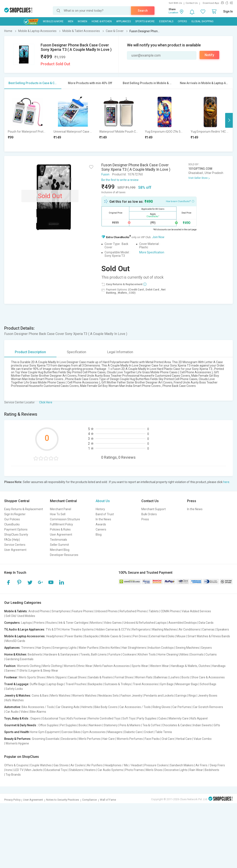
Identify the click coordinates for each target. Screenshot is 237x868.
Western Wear (159, 666)
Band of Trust (105, 514)
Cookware (129, 654)
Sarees (10, 671)
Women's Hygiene (17, 743)
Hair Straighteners (134, 648)
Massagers (115, 732)
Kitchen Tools (147, 654)
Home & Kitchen (102, 21)
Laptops (27, 623)
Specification (76, 352)
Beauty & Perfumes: (18, 739)
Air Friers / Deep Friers (210, 765)
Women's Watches (84, 696)
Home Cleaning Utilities (173, 654)
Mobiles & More (53, 21)
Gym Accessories (94, 732)
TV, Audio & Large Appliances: (25, 629)
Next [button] (229, 120)
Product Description (30, 352)
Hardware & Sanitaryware (61, 654)
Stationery (111, 725)
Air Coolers (78, 765)
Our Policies (12, 519)
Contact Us (192, 3)
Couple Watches (41, 765)
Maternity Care (179, 718)
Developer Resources (64, 555)
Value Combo (203, 739)
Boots (185, 677)
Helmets (87, 707)
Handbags (219, 666)
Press (145, 519)
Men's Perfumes (90, 739)
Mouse (181, 636)
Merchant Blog (60, 550)
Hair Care (109, 739)
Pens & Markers (130, 725)
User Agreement (15, 550)
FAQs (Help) (12, 540)
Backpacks (92, 636)
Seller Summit (59, 545)
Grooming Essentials (46, 739)
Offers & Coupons (16, 765)
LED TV (19, 770)
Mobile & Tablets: (16, 611)
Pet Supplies (68, 725)
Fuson (105, 174)
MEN (71, 21)
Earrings (181, 696)
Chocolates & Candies (177, 725)
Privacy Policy (12, 800)
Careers (101, 529)
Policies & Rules (60, 529)
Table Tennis (164, 732)
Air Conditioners (189, 629)
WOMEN (82, 21)
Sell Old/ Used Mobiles (20, 616)
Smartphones (61, 611)
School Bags (208, 684)
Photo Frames (134, 770)
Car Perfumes (182, 707)
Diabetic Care (133, 732)
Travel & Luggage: (17, 684)
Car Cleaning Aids (68, 707)
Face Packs (152, 739)
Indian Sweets (202, 725)
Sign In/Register (15, 514)
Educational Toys (54, 718)
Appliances (123, 21)
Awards (101, 524)
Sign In (228, 11)
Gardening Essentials (19, 659)
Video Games (113, 623)
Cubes (163, 718)
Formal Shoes (124, 677)
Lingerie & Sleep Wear (44, 671)
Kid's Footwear (77, 718)
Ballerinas (161, 677)
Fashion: (10, 666)
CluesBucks (12, 524)
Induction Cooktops (161, 648)
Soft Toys (129, 718)
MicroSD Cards (15, 641)
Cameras (208, 629)
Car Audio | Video (17, 712)
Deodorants (69, 739)
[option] (27, 120)
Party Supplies (147, 718)
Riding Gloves (161, 707)
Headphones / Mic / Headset (123, 765)
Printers (39, 623)
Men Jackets (34, 770)
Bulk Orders (149, 514)
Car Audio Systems (110, 770)
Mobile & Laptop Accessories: (25, 636)
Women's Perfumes (130, 739)
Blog (99, 535)
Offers (182, 21)
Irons (9, 770)
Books (83, 725)
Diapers (36, 718)
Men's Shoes (154, 770)
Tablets (154, 611)
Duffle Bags (37, 684)
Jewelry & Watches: (18, 696)
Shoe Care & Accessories (208, 677)
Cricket (149, 732)
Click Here (46, 402)
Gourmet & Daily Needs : (21, 725)
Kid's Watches (15, 700)
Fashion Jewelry (131, 696)
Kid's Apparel (199, 718)
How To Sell (58, 514)
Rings (192, 696)
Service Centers (15, 545)
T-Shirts (22, 671)
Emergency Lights (65, 648)
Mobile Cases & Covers (116, 636)
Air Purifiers (95, 765)
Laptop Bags (55, 684)
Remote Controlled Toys (104, 718)
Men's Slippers (56, 677)
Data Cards (206, 623)
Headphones (55, 636)
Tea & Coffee (151, 725)
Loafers (174, 677)
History (100, 509)
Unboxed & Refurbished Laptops (145, 623)
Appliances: (12, 648)
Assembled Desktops (183, 623)
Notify (209, 55)
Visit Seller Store (198, 178)
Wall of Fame (108, 800)
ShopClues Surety (16, 535)
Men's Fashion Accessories (112, 666)
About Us (103, 501)
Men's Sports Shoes (32, 677)
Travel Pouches (76, 684)
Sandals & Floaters (100, 677)
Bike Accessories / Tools (38, 707)
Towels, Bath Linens (93, 654)
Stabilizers (76, 770)
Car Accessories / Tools (135, 707)
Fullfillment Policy (61, 524)
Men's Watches (60, 696)
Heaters (90, 770)
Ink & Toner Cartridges (74, 623)
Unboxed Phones (106, 611)
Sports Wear (140, 666)
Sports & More (145, 21)
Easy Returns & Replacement (24, 509)
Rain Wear (196, 770)
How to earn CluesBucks (180, 201)
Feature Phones (83, 611)
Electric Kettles (110, 648)
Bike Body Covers (106, 707)
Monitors (96, 623)
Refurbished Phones (133, 611)
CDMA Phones (170, 611)
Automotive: (13, 707)
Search (143, 11)
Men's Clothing (52, 666)
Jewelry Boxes (208, 696)
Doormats (197, 654)
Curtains (211, 654)
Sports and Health (17, 732)
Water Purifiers (88, 648)
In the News (103, 519)
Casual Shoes (77, 677)
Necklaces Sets (109, 696)
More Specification (152, 252)
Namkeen (95, 725)
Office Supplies (48, 725)
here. (227, 482)
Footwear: (11, 677)
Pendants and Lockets (159, 696)
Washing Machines (164, 629)
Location (173, 13)
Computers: (12, 623)
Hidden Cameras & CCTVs (113, 629)
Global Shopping (202, 21)
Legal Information (120, 352)
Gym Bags (167, 684)
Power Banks (74, 636)
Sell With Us (175, 3)
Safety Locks (14, 689)
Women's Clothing (29, 666)
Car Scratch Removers (208, 707)
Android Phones (39, 611)
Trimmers (28, 648)
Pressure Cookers (156, 765)
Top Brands (13, 775)
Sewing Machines (187, 648)
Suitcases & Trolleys (118, 684)
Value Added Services (196, 611)
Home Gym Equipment (45, 732)
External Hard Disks (162, 636)
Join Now (158, 237)
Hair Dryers (43, 648)
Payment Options (16, 529)
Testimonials (59, 540)
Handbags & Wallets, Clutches (190, 666)
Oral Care (168, 739)
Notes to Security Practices (63, 800)
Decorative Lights (176, 770)
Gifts (217, 725)
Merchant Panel (61, 509)
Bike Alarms (38, 712)
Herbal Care (184, 739)
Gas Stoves (61, 765)
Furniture (115, 654)
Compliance (89, 800)
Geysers (206, 648)
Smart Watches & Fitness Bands (209, 636)
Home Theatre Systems (78, 629)
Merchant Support (154, 509)
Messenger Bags (187, 684)
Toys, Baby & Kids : (17, 718)
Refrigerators (141, 629)
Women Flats (144, 677)
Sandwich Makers (182, 765)
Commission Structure (65, 519)
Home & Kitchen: (16, 654)
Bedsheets (35, 654)
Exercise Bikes (71, 732)
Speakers (223, 629)
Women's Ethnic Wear (78, 666)
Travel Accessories (145, 684)
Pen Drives (140, 636)
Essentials (166, 21)
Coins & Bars (40, 696)
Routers (52, 623)
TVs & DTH (53, 629)
